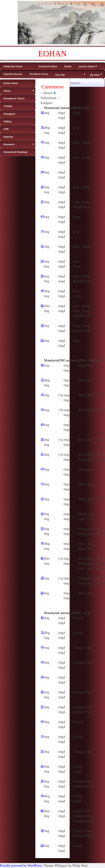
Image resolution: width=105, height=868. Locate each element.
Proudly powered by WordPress (21, 865)
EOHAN (53, 54)
